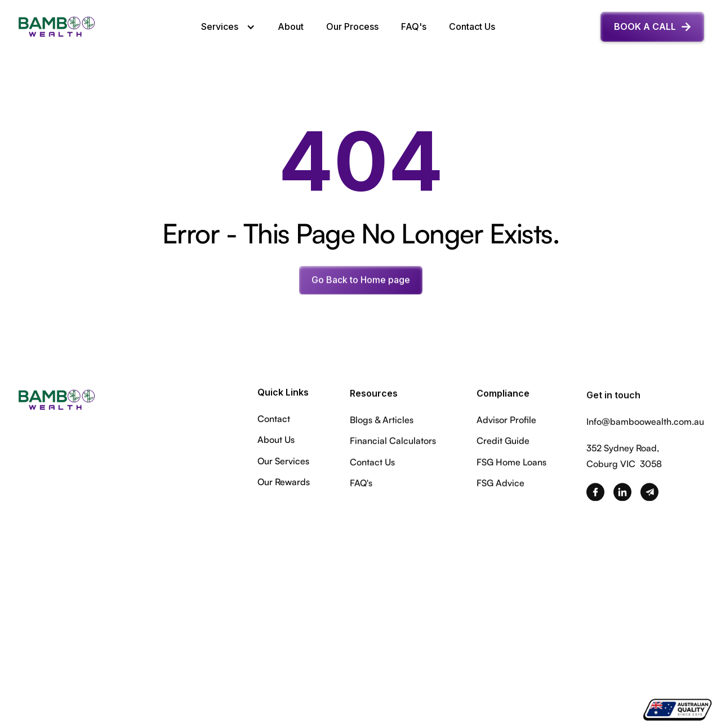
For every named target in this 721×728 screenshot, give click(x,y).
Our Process (352, 26)
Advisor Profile (506, 422)
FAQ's (414, 26)
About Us (276, 441)
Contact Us (472, 26)
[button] (228, 27)
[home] (56, 27)
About (291, 26)
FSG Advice (500, 485)
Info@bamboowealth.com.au (645, 427)
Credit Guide (503, 443)
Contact (274, 420)
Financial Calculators (393, 443)
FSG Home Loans (511, 464)
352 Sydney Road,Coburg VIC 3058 (624, 461)
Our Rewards (284, 483)
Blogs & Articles (382, 422)
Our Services (283, 462)
